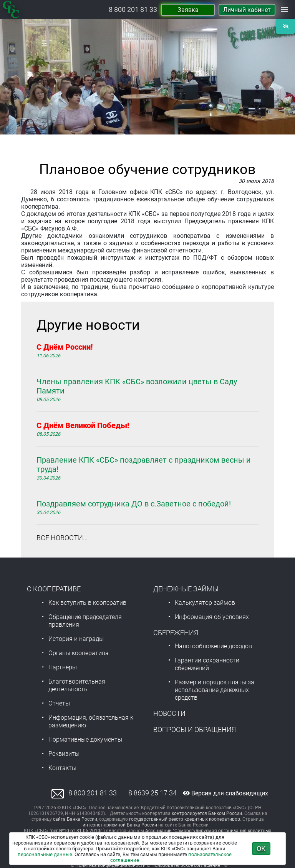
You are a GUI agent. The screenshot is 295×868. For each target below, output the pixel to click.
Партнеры (63, 667)
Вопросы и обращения (195, 729)
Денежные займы (186, 589)
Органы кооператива (79, 653)
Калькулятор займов (205, 603)
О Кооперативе (54, 589)
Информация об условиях (212, 617)
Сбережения (176, 633)
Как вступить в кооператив (87, 603)
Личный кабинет (247, 10)
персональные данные (45, 854)
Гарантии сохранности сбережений (207, 664)
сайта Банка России (75, 819)
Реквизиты (64, 754)
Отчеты (59, 703)
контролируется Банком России (207, 813)
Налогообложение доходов (213, 646)
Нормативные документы (85, 739)
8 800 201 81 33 (133, 10)
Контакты (62, 768)
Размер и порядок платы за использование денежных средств (215, 690)
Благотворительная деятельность (77, 685)
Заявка (188, 10)
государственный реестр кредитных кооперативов (185, 819)
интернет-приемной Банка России (120, 825)
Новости (169, 713)
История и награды (76, 639)
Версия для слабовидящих (225, 793)
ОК (261, 849)
